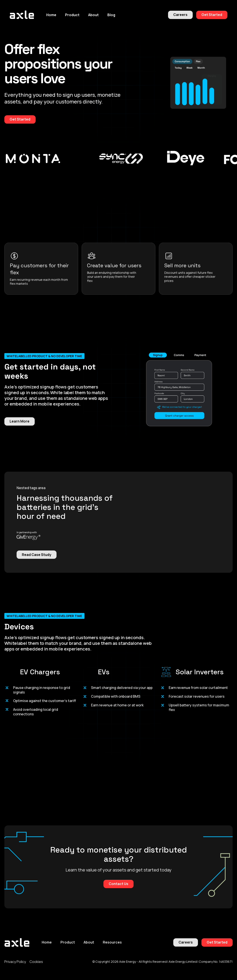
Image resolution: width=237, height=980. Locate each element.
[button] (72, 15)
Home (51, 15)
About (89, 942)
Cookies (36, 962)
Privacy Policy (15, 962)
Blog (111, 15)
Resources (112, 942)
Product (68, 942)
